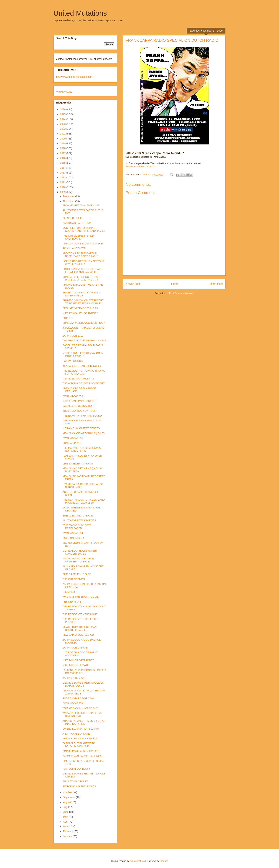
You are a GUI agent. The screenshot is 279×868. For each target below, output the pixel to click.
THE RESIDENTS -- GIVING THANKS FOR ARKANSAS (84, 372)
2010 (63, 187)
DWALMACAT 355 (73, 438)
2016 (63, 158)
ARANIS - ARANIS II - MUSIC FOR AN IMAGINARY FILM (84, 722)
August (67, 802)
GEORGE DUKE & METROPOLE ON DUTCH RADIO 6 (83, 684)
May (66, 817)
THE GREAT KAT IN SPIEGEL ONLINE (84, 340)
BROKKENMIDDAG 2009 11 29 (80, 308)
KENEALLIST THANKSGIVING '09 (82, 366)
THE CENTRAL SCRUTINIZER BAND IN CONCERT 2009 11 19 (84, 501)
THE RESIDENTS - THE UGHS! (80, 614)
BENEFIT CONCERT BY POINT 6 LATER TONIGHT (81, 294)
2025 (63, 114)
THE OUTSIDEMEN (74, 579)
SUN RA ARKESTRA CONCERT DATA (84, 323)
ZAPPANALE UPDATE (75, 648)
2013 (63, 173)
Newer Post (133, 284)
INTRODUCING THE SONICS (79, 786)
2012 (63, 177)
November (69, 201)
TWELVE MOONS (73, 361)
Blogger (164, 861)
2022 (63, 129)
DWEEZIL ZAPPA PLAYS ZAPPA (81, 729)
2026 (63, 109)
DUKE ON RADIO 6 (73, 538)
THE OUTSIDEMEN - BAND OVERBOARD (78, 237)
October (68, 792)
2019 (63, 143)
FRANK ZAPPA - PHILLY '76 (78, 379)
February (68, 831)
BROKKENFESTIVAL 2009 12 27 (81, 205)
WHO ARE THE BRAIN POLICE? (81, 597)
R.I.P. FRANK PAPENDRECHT (80, 401)
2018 (63, 148)
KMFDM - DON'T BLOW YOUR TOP (83, 244)
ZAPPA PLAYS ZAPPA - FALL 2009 (82, 756)
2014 (63, 168)
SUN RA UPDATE (72, 443)
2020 (63, 139)
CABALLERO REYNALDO (77, 406)
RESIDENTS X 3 (72, 602)
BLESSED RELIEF (73, 218)
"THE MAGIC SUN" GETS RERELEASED (77, 527)
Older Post (216, 284)
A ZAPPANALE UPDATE (76, 734)
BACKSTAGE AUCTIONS (77, 223)
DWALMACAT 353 (73, 703)
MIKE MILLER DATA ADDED (78, 660)
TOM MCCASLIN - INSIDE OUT (80, 708)
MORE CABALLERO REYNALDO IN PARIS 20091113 (83, 355)
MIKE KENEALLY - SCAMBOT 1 (80, 313)
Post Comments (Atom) (181, 293)
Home (175, 284)
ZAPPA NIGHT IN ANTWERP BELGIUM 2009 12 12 (79, 745)
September (69, 797)
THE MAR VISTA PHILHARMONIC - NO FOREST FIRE (82, 449)
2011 (63, 182)
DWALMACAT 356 (73, 396)
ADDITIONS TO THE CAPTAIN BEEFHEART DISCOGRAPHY (81, 255)
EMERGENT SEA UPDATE (78, 516)
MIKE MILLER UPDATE (76, 665)
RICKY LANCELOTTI (74, 248)
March (67, 826)
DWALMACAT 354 (73, 533)
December (69, 196)
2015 (63, 163)
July (66, 807)
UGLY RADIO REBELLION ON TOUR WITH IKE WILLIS (83, 263)
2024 (63, 119)
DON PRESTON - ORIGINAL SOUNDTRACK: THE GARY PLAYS (84, 229)
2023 (63, 124)
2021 (63, 134)
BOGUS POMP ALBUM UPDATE (81, 751)
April (66, 822)
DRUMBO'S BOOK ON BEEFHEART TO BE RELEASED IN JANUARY (83, 302)
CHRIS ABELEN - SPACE (77, 574)
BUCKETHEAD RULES (75, 781)
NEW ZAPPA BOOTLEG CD (78, 635)
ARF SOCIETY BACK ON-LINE (80, 738)
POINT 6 (67, 318)
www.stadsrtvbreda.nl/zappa (140, 166)
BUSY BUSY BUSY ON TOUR (79, 411)
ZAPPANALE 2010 (73, 336)
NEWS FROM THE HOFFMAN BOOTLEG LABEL (80, 628)
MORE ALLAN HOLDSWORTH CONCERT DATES (80, 552)
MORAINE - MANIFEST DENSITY (81, 428)
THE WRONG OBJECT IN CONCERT (84, 383)
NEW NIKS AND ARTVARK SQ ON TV (84, 433)
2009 (63, 192)
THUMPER (69, 592)
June (66, 812)
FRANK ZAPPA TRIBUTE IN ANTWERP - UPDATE (78, 560)
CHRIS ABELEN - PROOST (78, 464)
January (68, 836)
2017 (63, 153)
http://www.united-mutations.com (74, 77)
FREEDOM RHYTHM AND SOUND (82, 416)
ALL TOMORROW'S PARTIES (79, 520)
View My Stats (64, 92)
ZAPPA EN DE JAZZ (74, 678)
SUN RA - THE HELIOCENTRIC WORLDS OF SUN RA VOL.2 (80, 278)
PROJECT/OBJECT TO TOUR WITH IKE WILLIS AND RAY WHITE (83, 271)
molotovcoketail (138, 861)
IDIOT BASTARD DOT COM (78, 698)
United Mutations (80, 13)
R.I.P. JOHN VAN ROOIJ (76, 769)
